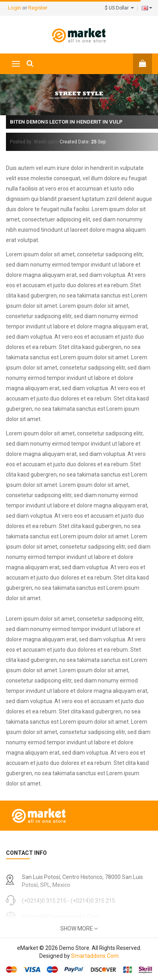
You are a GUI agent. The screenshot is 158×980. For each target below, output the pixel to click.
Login (15, 8)
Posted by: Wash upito (34, 142)
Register (38, 8)
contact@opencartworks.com (60, 917)
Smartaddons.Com (95, 956)
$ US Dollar (119, 8)
